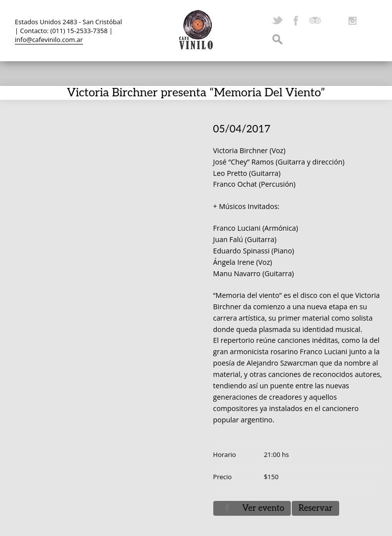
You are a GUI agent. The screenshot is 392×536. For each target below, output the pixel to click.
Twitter (277, 21)
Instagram (353, 21)
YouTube (334, 21)
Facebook (296, 21)
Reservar (316, 508)
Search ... (277, 40)
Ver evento (263, 508)
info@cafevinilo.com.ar (49, 40)
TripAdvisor (315, 21)
